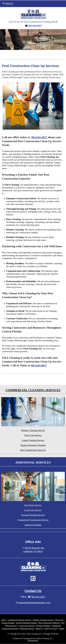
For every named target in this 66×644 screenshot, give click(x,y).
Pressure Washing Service (33, 515)
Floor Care (59, 620)
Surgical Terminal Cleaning (33, 445)
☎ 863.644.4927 (33, 26)
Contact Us (33, 591)
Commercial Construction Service (33, 520)
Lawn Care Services (27, 626)
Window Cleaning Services (43, 620)
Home (4, 620)
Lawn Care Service (33, 510)
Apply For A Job (51, 629)
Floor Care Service (33, 435)
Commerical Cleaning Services (20, 620)
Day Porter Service (33, 505)
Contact (61, 629)
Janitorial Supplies (33, 525)
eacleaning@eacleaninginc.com (34, 603)
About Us (39, 629)
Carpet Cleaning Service (33, 440)
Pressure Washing (43, 626)
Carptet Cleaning (8, 623)
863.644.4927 (39, 137)
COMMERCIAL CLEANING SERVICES (33, 390)
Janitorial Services (27, 629)
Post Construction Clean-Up (33, 450)
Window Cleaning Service (33, 430)
